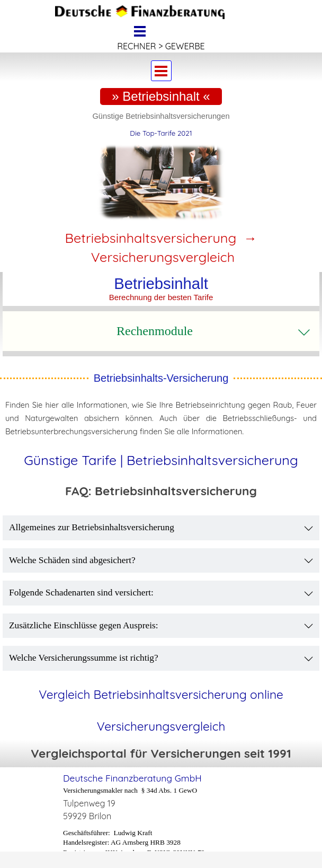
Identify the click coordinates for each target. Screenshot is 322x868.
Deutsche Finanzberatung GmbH (132, 778)
